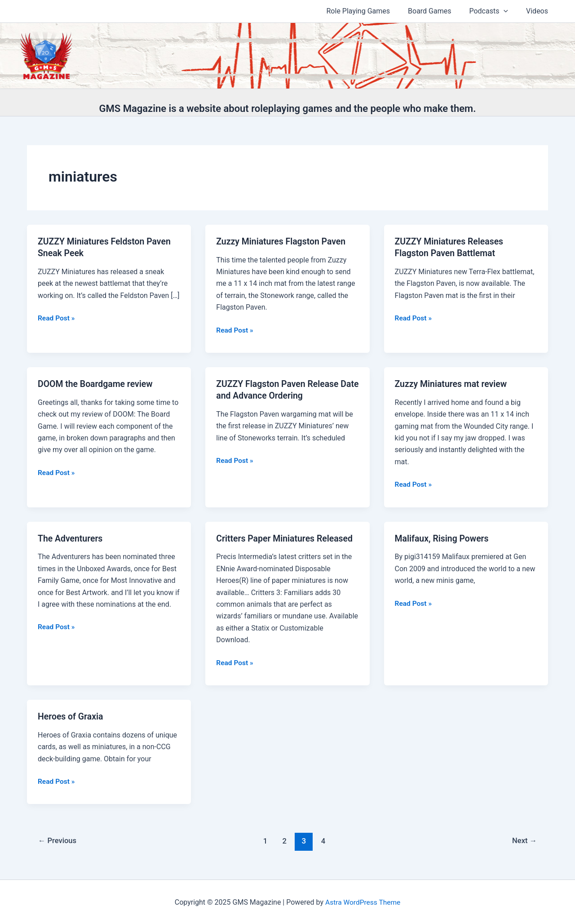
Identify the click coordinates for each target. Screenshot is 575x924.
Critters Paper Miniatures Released (286, 538)
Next (524, 840)
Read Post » (57, 318)
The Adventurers (71, 538)
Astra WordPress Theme (363, 901)
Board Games (438, 11)
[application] (509, 11)
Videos (539, 11)
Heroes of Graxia (71, 716)
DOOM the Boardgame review (97, 384)
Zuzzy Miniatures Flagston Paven (283, 241)
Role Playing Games (371, 11)
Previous (58, 840)
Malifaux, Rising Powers (443, 538)
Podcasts (494, 11)
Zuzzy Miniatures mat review (453, 384)
